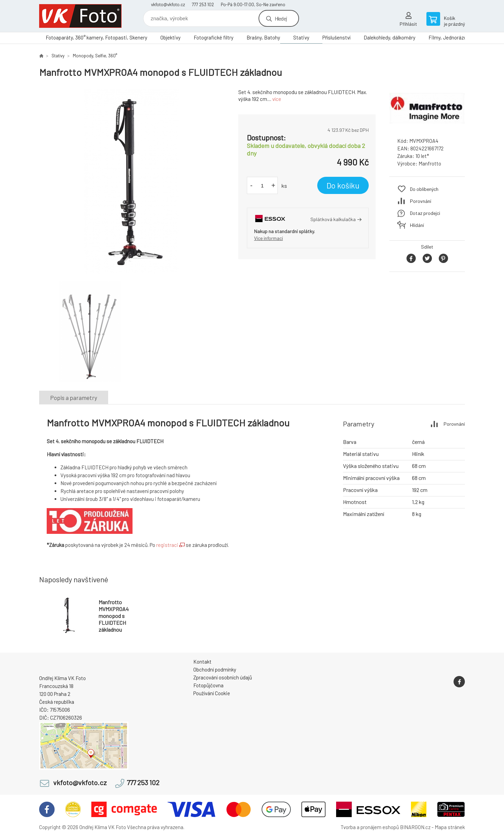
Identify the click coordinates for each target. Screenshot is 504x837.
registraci (167, 545)
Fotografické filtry (214, 37)
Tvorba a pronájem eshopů (370, 827)
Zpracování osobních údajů (223, 677)
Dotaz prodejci (425, 213)
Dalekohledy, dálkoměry (390, 37)
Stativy (301, 37)
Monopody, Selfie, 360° (95, 56)
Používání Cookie (212, 693)
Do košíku (343, 185)
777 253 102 (203, 4)
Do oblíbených (424, 189)
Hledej (281, 18)
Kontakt (202, 662)
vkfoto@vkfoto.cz (168, 4)
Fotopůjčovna (208, 685)
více (277, 99)
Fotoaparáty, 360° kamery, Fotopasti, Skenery (96, 37)
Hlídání (417, 225)
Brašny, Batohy (263, 37)
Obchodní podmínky (215, 669)
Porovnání (421, 201)
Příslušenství (336, 37)
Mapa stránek (450, 827)
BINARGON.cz (415, 827)
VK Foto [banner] (80, 16)
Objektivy (170, 37)
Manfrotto (430, 163)
